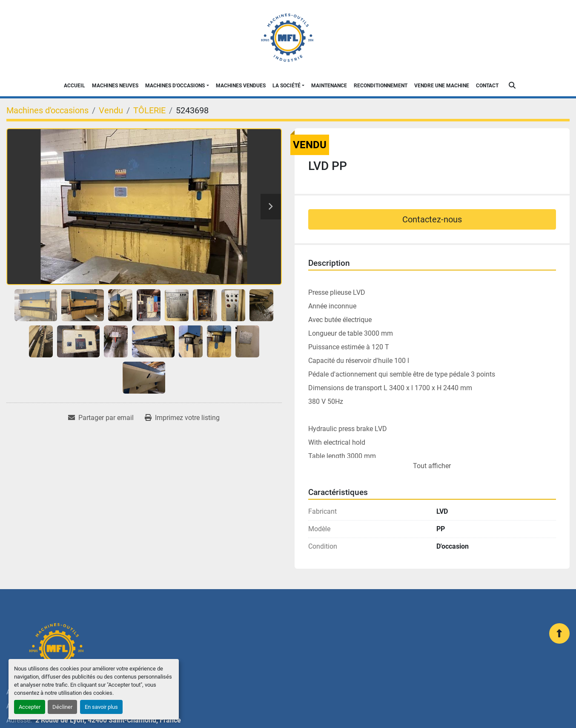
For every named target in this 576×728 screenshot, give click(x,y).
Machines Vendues (241, 86)
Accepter (30, 707)
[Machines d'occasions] (47, 110)
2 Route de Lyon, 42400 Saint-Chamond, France (108, 720)
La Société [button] (287, 86)
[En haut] (559, 633)
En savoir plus (101, 707)
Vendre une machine (442, 86)
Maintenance (329, 86)
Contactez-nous (432, 219)
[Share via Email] (101, 418)
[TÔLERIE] (149, 110)
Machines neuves (115, 86)
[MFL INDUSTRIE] (56, 648)
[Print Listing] (182, 418)
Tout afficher (432, 466)
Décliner (62, 707)
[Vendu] (111, 110)
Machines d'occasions (175, 86)
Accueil (75, 86)
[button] (177, 86)
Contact (487, 86)
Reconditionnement (381, 86)
